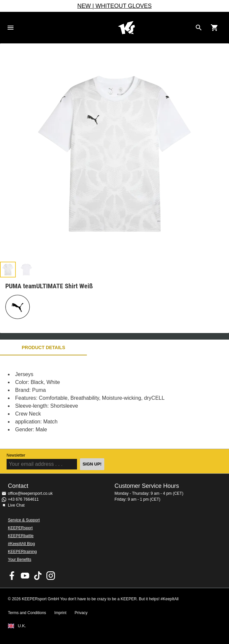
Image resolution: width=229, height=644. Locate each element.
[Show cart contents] (215, 28)
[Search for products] (199, 28)
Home (126, 28)
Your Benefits (20, 560)
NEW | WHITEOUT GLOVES (114, 6)
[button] (8, 270)
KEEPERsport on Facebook (12, 576)
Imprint (60, 613)
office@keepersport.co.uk (30, 493)
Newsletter (16, 455)
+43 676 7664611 (23, 499)
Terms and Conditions (27, 613)
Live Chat (16, 505)
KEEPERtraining (22, 552)
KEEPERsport (20, 528)
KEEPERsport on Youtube (25, 576)
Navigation (11, 28)
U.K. (22, 626)
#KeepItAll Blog (21, 544)
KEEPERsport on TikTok (38, 576)
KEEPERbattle (21, 536)
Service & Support (24, 520)
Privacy (81, 613)
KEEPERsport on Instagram (51, 576)
